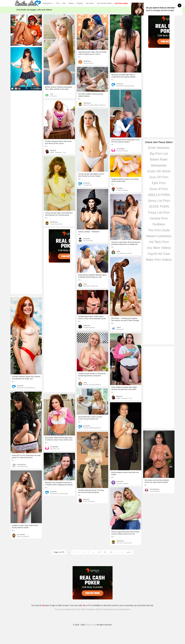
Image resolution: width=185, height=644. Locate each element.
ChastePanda (154, 489)
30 (111, 552)
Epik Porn (159, 183)
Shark (119, 327)
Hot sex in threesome (124, 543)
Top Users (90, 3)
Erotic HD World (159, 171)
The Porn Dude (159, 230)
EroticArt (120, 84)
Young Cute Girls (56, 224)
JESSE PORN (159, 206)
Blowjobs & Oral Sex (91, 286)
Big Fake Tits (55, 449)
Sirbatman (87, 103)
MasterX (53, 150)
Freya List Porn (159, 212)
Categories (48, 3)
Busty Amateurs (89, 501)
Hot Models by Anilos (124, 253)
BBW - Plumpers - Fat (58, 152)
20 (105, 552)
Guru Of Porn (159, 177)
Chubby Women (89, 328)
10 (99, 552)
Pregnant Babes (122, 190)
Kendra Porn (159, 218)
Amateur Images (122, 483)
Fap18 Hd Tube (159, 254)
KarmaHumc (22, 464)
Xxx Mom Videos (159, 248)
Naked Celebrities (159, 236)
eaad (118, 251)
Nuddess (159, 224)
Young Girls (88, 185)
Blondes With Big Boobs (92, 428)
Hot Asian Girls (22, 466)
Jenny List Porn (159, 201)
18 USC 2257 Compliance (85, 609)
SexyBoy (120, 188)
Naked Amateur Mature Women (94, 105)
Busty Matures (155, 491)
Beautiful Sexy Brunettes (125, 86)
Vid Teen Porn (159, 242)
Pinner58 (120, 482)
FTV (52, 94)
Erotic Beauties (159, 148)
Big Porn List (159, 154)
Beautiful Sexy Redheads (26, 388)
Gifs (64, 3)
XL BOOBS (120, 149)
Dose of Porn (159, 189)
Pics (58, 3)
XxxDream (87, 61)
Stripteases (126, 609)
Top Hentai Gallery (104, 3)
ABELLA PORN (159, 195)
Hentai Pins (115, 609)
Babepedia (159, 165)
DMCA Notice (103, 609)
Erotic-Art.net (91, 625)
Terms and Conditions (64, 609)
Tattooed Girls (88, 63)
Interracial (120, 329)
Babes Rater (159, 159)
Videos (71, 3)
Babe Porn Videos (159, 260)
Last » (129, 552)
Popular (80, 3)
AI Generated (88, 241)
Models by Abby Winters (92, 385)
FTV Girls (54, 96)
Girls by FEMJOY (23, 536)
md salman (21, 534)
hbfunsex (87, 326)
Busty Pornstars (122, 151)
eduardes (87, 239)
